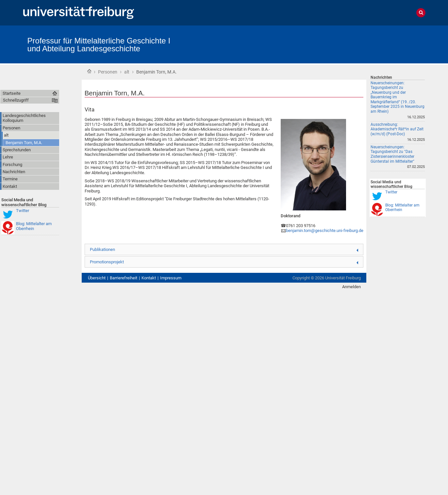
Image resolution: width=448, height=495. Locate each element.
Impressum (171, 278)
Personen (108, 72)
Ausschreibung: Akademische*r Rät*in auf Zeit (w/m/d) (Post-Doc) (397, 129)
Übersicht (97, 278)
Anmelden (351, 287)
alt (127, 72)
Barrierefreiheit (124, 278)
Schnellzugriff (16, 100)
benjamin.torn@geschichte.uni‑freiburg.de (325, 231)
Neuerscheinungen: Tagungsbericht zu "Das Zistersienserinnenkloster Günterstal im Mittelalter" (392, 154)
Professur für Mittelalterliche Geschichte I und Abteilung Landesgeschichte (99, 45)
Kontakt (149, 278)
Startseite (89, 71)
